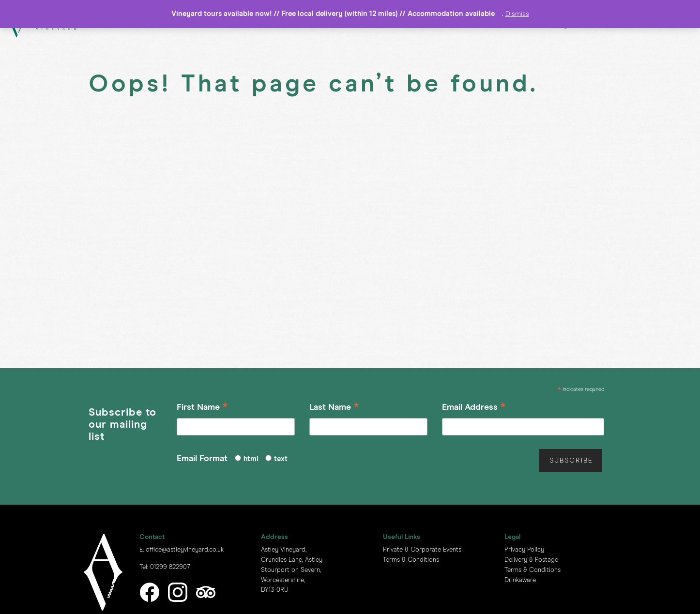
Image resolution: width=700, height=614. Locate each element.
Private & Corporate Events (422, 550)
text (281, 459)
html (251, 459)
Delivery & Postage (531, 560)
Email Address (474, 409)
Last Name (334, 409)
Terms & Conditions (411, 560)
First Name (202, 409)
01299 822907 (170, 567)
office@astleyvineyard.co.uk (185, 550)
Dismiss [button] (517, 14)
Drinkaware (520, 580)
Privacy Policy (524, 550)
